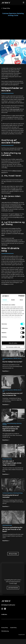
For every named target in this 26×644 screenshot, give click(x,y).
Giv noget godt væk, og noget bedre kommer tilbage (13, 206)
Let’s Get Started (13, 588)
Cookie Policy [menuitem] (13, 628)
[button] (24, 3)
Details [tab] (13, 300)
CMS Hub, (16, 358)
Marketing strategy (7, 459)
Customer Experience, (8, 358)
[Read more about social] (2, 609)
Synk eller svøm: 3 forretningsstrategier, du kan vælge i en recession (12, 463)
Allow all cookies (13, 343)
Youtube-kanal (15, 190)
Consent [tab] (5, 300)
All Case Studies (13, 554)
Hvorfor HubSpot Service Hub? (12, 362)
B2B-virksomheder (15, 109)
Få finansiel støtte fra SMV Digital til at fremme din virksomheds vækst (11, 429)
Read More (5, 371)
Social (16, 15)
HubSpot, (5, 423)
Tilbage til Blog (6, 8)
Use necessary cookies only (13, 347)
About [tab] (21, 300)
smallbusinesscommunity (12, 240)
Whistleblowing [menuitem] (5, 631)
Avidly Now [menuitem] (4, 614)
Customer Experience (9, 13)
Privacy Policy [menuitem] (5, 628)
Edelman (17, 214)
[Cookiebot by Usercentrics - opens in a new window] (19, 296)
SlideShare (16, 202)
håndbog (6, 284)
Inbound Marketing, (12, 423)
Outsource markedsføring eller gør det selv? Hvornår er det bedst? (13, 529)
